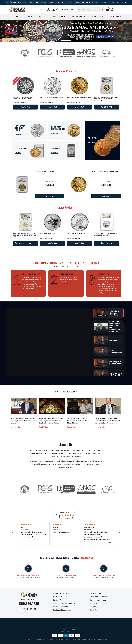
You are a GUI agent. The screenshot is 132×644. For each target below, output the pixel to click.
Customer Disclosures (62, 610)
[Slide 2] (66, 41)
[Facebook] (24, 609)
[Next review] (119, 532)
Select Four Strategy (98, 600)
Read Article (16, 427)
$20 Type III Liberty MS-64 (45, 172)
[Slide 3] (70, 41)
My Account (58, 597)
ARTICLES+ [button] (114, 17)
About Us (94, 603)
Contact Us (57, 600)
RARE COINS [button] (58, 17)
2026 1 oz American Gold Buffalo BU (105, 172)
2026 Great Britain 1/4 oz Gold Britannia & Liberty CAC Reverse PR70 (25, 235)
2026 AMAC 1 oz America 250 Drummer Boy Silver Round (23, 98)
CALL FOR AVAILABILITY (107, 108)
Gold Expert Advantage (99, 597)
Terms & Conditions (61, 607)
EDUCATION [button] (97, 17)
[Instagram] (35, 609)
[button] (107, 10)
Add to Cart (25, 107)
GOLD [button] (28, 17)
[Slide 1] (62, 41)
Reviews (93, 607)
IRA (18, 17)
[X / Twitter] (27, 609)
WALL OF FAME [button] (78, 17)
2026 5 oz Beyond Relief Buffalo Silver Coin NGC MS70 (106, 234)
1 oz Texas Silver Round (49, 234)
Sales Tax (94, 610)
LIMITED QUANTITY (25, 243)
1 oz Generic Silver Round (77, 234)
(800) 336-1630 (121, 2)
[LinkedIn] (31, 609)
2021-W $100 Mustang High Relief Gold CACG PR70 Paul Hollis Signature (106, 99)
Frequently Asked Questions (64, 603)
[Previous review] (13, 532)
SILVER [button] (42, 17)
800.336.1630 (29, 603)
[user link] (112, 10)
